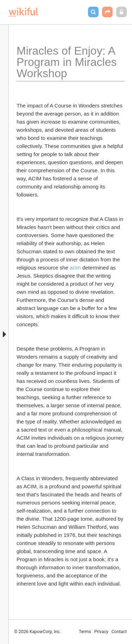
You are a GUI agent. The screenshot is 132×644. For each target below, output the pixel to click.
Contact (119, 632)
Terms (85, 632)
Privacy (101, 632)
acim (75, 268)
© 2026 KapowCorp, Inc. (37, 632)
